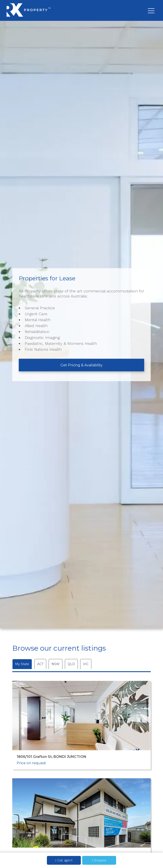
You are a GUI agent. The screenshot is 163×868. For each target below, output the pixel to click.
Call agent (64, 860)
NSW (56, 664)
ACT (40, 664)
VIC (86, 664)
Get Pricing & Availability (81, 365)
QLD (71, 664)
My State (22, 664)
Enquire (99, 860)
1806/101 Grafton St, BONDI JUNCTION (51, 757)
